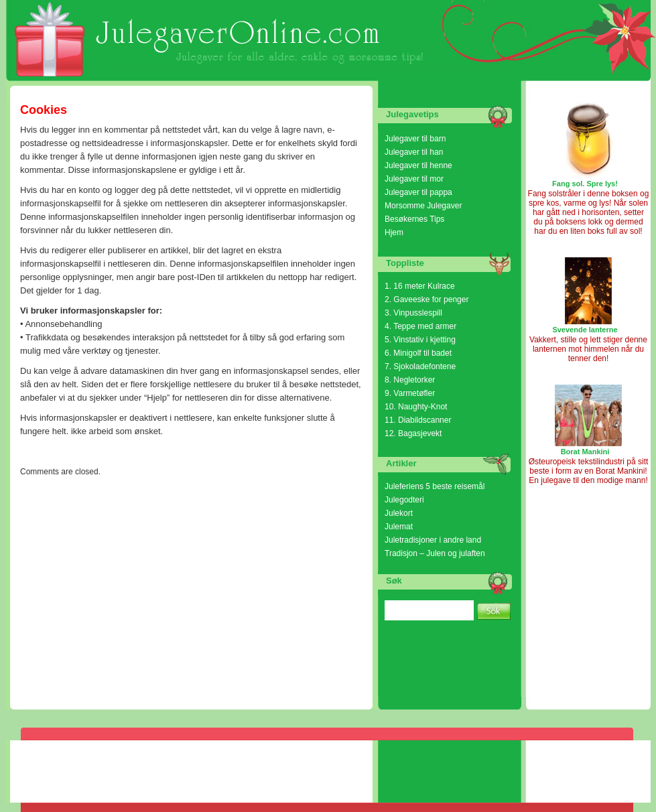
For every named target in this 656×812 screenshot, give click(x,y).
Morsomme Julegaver (423, 206)
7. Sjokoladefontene (420, 366)
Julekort (399, 513)
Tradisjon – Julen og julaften (435, 553)
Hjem (394, 232)
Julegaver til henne (418, 165)
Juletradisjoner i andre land (433, 540)
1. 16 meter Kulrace (420, 286)
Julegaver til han (414, 152)
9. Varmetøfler (410, 393)
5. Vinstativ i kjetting (420, 340)
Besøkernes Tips (414, 219)
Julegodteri (404, 500)
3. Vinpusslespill (413, 313)
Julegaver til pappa (418, 192)
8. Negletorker (410, 380)
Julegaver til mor (414, 179)
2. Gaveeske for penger (427, 299)
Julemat (399, 527)
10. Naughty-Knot (416, 407)
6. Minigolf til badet (418, 353)
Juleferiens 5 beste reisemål (435, 486)
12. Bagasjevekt (413, 433)
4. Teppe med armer (420, 326)
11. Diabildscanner (418, 420)
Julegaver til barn (415, 139)
